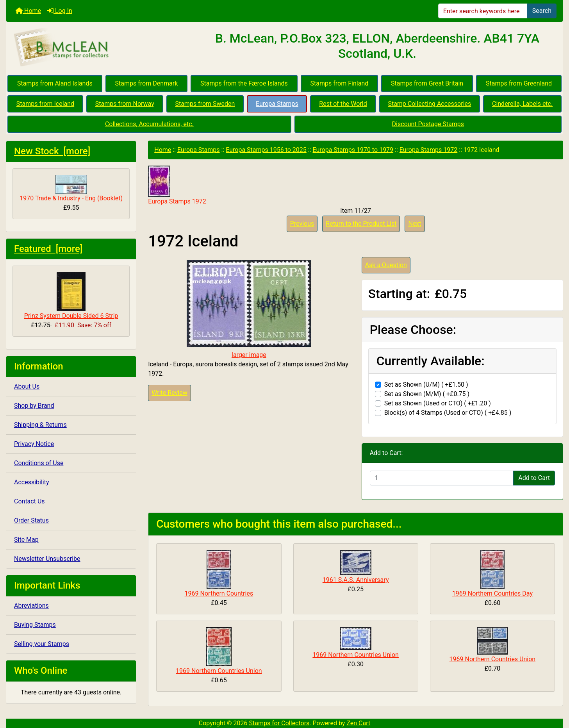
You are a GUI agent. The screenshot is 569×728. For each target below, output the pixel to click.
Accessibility (32, 482)
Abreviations (31, 606)
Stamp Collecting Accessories (429, 104)
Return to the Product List (361, 224)
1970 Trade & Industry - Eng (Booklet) (71, 188)
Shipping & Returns (40, 425)
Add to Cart (534, 478)
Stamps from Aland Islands (55, 83)
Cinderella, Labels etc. (522, 104)
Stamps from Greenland (519, 83)
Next (415, 224)
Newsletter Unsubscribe (47, 559)
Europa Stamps (277, 104)
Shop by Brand (34, 406)
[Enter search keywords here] (483, 11)
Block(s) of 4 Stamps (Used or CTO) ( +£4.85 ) (448, 413)
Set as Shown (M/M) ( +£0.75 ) (427, 394)
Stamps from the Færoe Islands (244, 83)
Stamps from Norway (125, 104)
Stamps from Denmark (147, 83)
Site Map (26, 540)
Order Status (31, 520)
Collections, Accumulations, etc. (149, 124)
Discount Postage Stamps (428, 124)
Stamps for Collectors (279, 723)
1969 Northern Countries (219, 593)
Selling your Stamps (42, 644)
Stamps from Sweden (205, 104)
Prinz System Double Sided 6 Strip (71, 296)
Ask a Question (386, 265)
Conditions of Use (39, 463)
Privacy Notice (34, 444)
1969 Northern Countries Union (219, 671)
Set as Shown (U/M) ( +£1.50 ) (426, 385)
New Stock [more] (52, 151)
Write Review (169, 393)
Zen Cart (358, 723)
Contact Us (29, 501)
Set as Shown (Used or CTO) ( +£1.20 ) (438, 403)
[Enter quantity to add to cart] (442, 478)
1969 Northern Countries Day (492, 593)
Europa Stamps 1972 (428, 150)
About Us (27, 386)
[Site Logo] (99, 48)
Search (542, 11)
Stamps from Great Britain (427, 83)
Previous (302, 224)
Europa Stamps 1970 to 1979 (353, 150)
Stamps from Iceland (45, 104)
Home (28, 11)
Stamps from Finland (340, 83)
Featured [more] (48, 249)
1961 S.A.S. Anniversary (356, 580)
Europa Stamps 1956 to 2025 (266, 150)
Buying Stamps (35, 625)
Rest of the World (343, 104)
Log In (60, 11)
